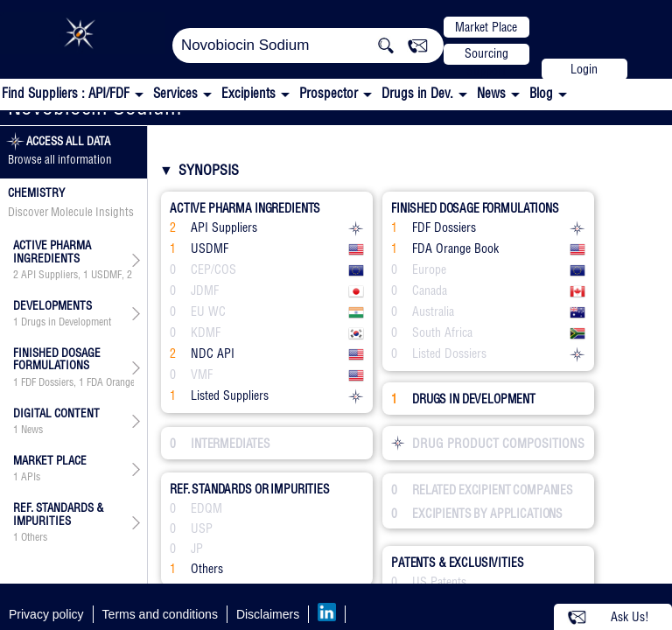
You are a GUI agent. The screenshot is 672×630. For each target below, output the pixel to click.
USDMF (106, 275)
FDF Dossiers (47, 382)
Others (34, 537)
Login (584, 69)
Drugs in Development (66, 322)
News (491, 93)
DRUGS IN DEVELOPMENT (463, 399)
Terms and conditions (160, 614)
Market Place (486, 27)
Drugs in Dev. (417, 93)
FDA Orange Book (122, 382)
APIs (31, 477)
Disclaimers (268, 614)
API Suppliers (49, 275)
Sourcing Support (486, 55)
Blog (541, 93)
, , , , (73, 275)
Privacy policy (46, 614)
